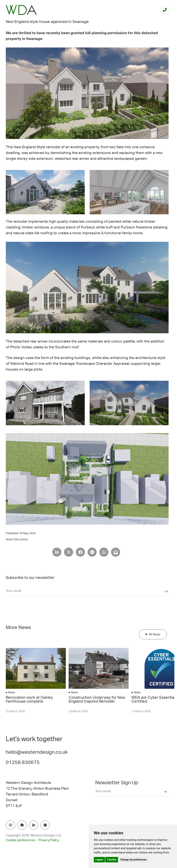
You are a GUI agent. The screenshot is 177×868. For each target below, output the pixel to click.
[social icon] (10, 825)
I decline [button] (112, 860)
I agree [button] (99, 860)
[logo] (21, 10)
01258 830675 (23, 762)
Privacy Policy (49, 840)
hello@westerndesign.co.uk (37, 752)
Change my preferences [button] (133, 860)
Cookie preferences (21, 840)
